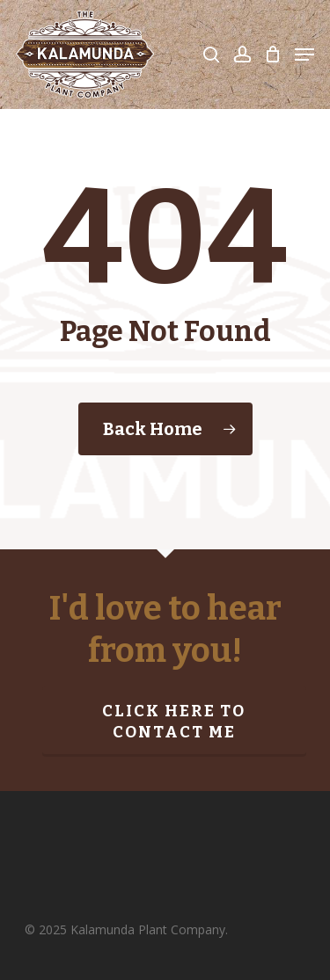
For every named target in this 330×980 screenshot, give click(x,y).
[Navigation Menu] (304, 54)
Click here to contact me (174, 722)
